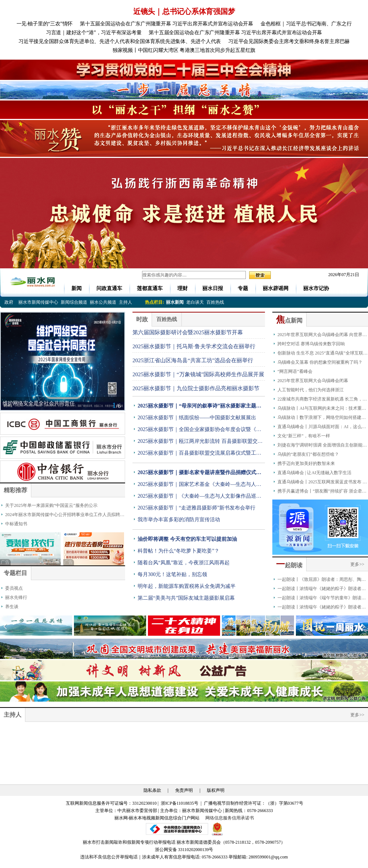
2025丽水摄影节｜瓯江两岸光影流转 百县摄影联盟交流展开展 (200, 443)
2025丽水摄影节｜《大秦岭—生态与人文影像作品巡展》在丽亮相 (197, 498)
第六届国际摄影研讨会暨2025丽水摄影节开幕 (188, 332)
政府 (9, 302)
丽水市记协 (316, 288)
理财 (183, 288)
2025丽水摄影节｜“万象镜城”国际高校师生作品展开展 (198, 374)
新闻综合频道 (74, 302)
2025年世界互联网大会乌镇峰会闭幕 (313, 381)
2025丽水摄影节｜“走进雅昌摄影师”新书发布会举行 (197, 508)
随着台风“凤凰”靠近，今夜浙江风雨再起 (184, 563)
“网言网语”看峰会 (295, 371)
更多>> (357, 564)
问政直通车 (109, 288)
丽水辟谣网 (276, 288)
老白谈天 (195, 302)
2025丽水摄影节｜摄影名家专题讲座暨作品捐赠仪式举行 (199, 474)
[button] (363, 627)
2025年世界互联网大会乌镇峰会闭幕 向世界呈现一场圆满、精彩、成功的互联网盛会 (322, 336)
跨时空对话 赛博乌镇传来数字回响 (311, 344)
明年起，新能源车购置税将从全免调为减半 (187, 586)
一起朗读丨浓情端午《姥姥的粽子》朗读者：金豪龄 (322, 590)
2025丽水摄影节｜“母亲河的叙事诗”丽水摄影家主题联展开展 (199, 407)
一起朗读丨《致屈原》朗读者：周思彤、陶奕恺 (322, 581)
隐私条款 (152, 790)
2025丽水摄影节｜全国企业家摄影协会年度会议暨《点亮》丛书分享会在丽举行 (199, 431)
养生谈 (12, 607)
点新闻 (289, 320)
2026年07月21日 (342, 275)
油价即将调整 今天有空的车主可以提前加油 (187, 539)
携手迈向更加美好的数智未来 (306, 463)
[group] (184, 70)
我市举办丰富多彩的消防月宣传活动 (179, 520)
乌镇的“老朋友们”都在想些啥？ (308, 454)
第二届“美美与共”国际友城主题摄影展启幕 (186, 598)
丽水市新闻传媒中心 (38, 302)
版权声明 (216, 790)
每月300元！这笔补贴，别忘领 (172, 574)
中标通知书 (16, 524)
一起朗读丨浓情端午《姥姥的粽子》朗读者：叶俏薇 (322, 608)
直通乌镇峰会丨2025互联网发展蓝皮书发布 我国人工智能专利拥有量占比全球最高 (322, 483)
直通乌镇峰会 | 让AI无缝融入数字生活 (314, 473)
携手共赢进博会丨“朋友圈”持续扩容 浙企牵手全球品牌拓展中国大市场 (322, 492)
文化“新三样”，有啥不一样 (304, 436)
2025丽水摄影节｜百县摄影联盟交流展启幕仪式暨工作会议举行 (199, 455)
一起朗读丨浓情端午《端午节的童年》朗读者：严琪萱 (319, 599)
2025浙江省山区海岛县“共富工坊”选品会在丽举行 (193, 360)
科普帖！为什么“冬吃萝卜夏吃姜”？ (178, 551)
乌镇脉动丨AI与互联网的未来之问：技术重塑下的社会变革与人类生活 (322, 409)
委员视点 (14, 588)
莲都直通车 (150, 288)
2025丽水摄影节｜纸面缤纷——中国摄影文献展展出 (197, 418)
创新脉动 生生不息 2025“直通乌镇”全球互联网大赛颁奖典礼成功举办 (323, 354)
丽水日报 (213, 288)
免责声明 (184, 790)
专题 (243, 288)
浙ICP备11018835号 (180, 803)
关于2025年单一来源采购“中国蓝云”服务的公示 (51, 505)
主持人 (125, 302)
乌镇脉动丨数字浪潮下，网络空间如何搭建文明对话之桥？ (322, 419)
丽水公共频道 (103, 302)
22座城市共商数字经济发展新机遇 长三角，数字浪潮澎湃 (322, 400)
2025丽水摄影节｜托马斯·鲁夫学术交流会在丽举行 (194, 346)
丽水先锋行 (16, 597)
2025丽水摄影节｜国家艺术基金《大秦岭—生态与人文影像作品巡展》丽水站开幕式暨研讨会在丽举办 (199, 486)
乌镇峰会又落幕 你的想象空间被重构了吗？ (320, 362)
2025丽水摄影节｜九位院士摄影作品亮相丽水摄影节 (196, 388)
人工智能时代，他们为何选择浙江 (311, 390)
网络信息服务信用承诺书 (230, 818)
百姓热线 (215, 302)
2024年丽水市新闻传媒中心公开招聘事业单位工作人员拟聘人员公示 (65, 516)
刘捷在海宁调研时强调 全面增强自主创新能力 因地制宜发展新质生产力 (322, 446)
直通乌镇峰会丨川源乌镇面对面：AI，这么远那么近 (322, 428)
